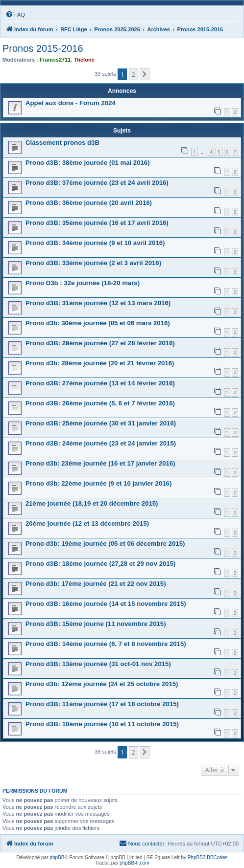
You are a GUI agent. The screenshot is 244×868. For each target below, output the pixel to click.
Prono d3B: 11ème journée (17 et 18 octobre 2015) (102, 704)
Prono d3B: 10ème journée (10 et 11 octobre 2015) (102, 724)
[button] (145, 74)
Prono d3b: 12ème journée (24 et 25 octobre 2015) (102, 684)
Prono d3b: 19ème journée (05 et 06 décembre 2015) (105, 544)
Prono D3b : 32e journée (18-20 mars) (83, 283)
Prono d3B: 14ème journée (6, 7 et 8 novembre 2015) (106, 644)
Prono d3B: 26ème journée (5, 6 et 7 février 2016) (100, 403)
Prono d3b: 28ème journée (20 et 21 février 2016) (100, 363)
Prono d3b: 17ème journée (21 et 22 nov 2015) (96, 584)
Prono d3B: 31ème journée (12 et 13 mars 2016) (98, 303)
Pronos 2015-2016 (43, 48)
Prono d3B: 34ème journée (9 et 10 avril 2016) (95, 243)
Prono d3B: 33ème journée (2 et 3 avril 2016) (93, 263)
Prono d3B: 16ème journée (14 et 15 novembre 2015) (106, 604)
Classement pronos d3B (62, 143)
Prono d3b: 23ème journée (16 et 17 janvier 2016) (100, 463)
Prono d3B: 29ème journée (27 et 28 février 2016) (100, 343)
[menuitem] (15, 15)
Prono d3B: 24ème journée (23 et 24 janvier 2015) (101, 443)
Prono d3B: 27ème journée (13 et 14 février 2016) (100, 383)
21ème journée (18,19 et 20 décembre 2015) (92, 503)
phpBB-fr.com (134, 863)
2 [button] (134, 74)
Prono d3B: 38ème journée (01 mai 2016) (88, 163)
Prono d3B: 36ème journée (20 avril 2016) (89, 203)
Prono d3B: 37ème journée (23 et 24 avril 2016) (97, 183)
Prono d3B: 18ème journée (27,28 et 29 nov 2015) (100, 564)
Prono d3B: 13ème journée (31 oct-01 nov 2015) (98, 664)
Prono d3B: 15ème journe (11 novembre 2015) (96, 624)
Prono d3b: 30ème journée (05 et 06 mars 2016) (98, 323)
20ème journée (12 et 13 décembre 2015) (87, 523)
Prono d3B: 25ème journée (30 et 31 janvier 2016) (101, 423)
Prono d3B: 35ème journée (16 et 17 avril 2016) (97, 223)
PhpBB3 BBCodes (208, 857)
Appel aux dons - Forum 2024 (71, 103)
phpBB (57, 857)
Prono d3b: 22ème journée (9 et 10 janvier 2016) (98, 483)
